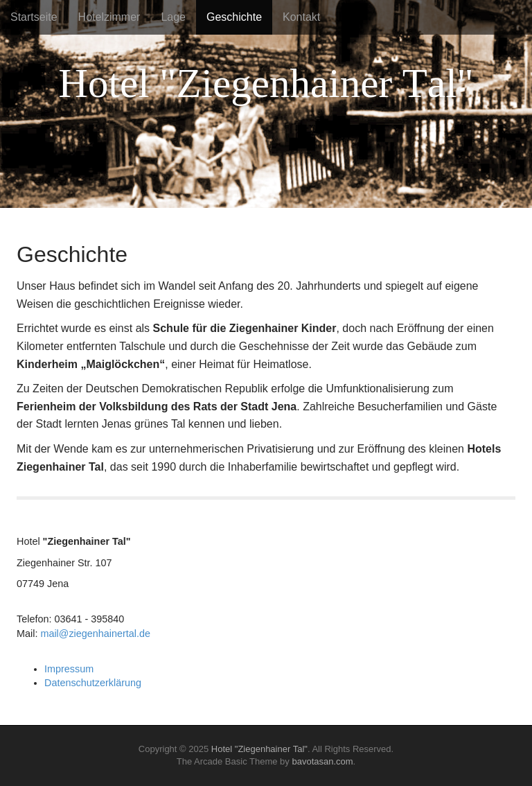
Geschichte (234, 17)
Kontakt (301, 17)
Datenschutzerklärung (93, 683)
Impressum (69, 669)
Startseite (34, 17)
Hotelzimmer (109, 17)
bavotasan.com (322, 761)
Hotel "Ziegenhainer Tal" (259, 749)
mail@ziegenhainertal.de (95, 634)
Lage (173, 17)
